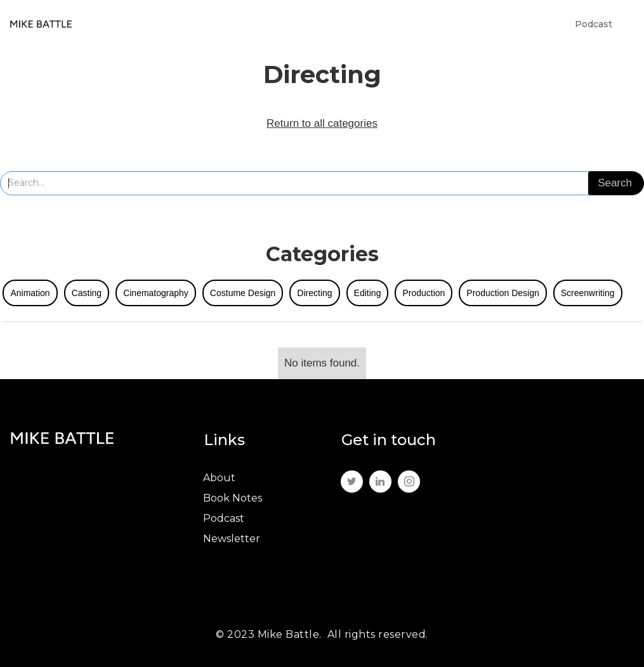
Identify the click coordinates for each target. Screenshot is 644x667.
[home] (41, 24)
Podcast (594, 24)
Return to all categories (322, 123)
